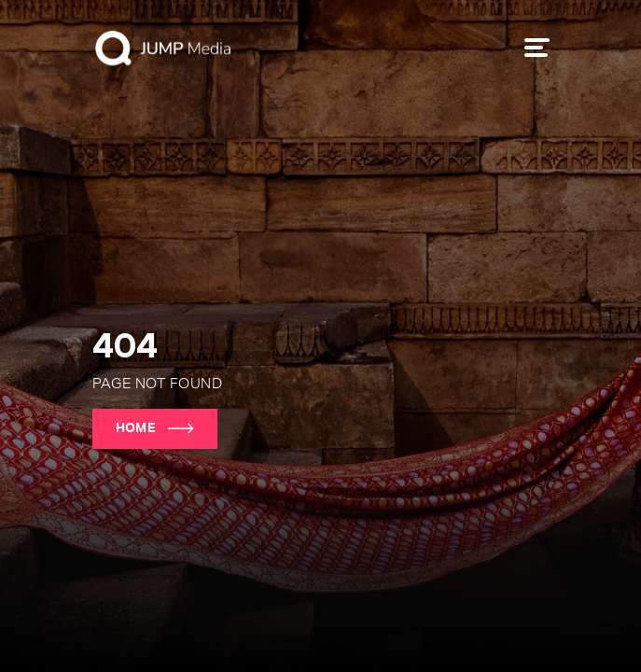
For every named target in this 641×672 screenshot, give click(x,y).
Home (155, 428)
